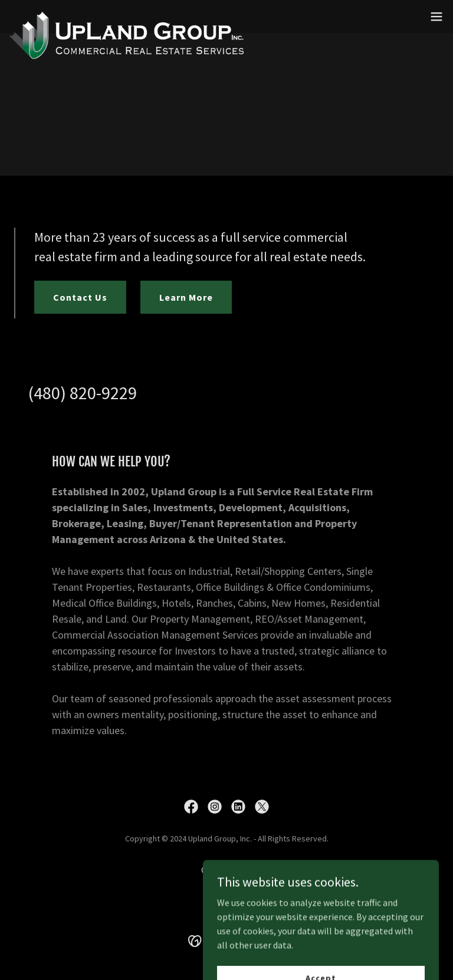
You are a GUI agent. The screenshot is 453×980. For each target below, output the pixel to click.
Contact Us (80, 297)
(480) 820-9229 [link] (83, 393)
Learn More (186, 297)
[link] (127, 17)
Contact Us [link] (226, 870)
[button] (436, 17)
